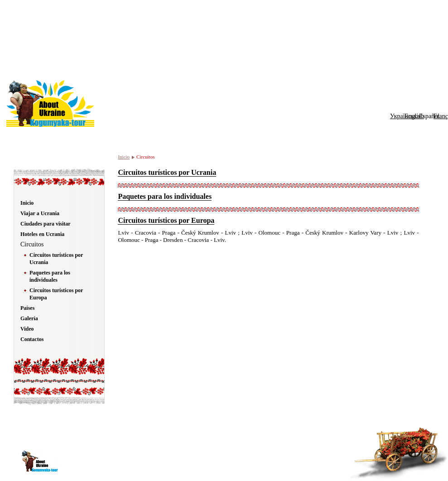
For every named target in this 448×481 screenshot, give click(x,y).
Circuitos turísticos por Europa (166, 220)
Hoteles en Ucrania (42, 234)
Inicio (124, 157)
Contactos (32, 339)
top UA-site (295, 458)
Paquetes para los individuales (165, 196)
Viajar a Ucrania (40, 213)
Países (27, 308)
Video (27, 329)
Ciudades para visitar (46, 224)
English (414, 116)
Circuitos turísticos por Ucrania (167, 172)
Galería (29, 318)
